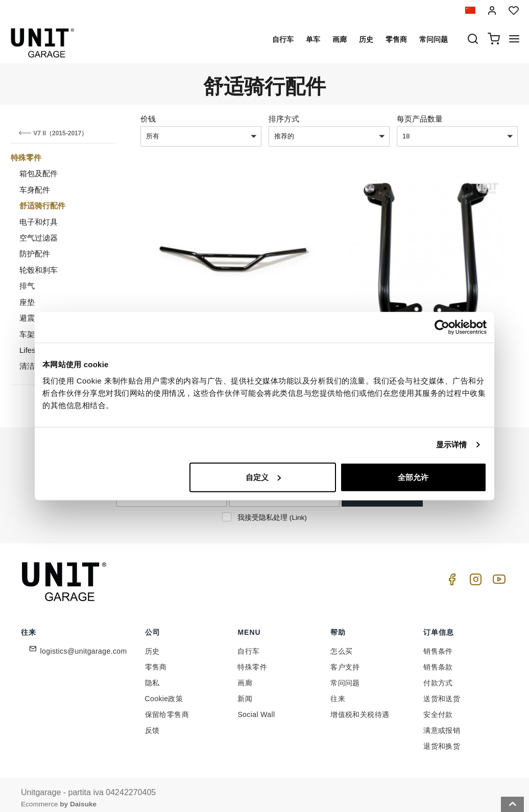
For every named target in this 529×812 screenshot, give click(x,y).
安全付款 (438, 707)
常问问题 (434, 39)
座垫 (27, 302)
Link (298, 510)
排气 (27, 286)
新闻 (245, 691)
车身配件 (35, 190)
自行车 (283, 39)
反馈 (152, 723)
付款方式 (438, 676)
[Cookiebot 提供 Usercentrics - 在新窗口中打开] (442, 327)
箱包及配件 (39, 173)
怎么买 (341, 644)
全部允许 (413, 477)
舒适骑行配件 (42, 206)
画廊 (340, 39)
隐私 (152, 676)
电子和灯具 (39, 222)
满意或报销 (442, 723)
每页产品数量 (420, 119)
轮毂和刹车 (39, 270)
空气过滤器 (39, 238)
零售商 (396, 39)
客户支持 (345, 660)
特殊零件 (26, 158)
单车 (313, 39)
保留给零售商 (167, 707)
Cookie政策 (164, 691)
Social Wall (256, 707)
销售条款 (438, 660)
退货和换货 (442, 739)
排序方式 (284, 119)
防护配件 (35, 254)
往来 (338, 691)
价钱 (148, 119)
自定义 (263, 477)
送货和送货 (442, 691)
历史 (366, 39)
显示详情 (451, 445)
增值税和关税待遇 (360, 707)
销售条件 (438, 644)
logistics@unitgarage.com (84, 644)
